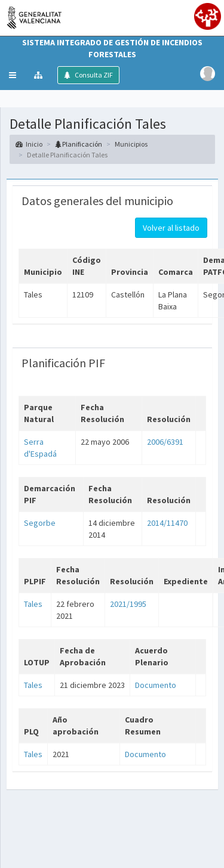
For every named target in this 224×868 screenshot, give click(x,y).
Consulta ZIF (93, 75)
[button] (13, 75)
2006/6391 (165, 442)
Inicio (29, 144)
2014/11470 (167, 523)
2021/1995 (128, 604)
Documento (156, 685)
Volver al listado (171, 228)
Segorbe (40, 523)
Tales (33, 604)
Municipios (131, 144)
